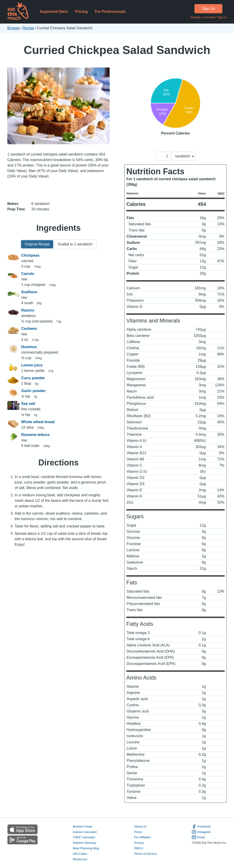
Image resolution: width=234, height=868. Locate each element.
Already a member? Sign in (208, 17)
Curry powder (33, 378)
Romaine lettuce (35, 435)
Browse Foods (83, 826)
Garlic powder (33, 391)
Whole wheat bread (38, 422)
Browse (13, 28)
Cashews (29, 329)
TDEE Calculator (84, 837)
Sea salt (28, 404)
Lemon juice (32, 365)
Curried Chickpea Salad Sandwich (117, 50)
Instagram (201, 832)
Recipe (28, 28)
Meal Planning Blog (86, 848)
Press (138, 832)
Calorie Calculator (85, 832)
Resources (80, 859)
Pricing (81, 12)
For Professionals (110, 12)
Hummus (29, 347)
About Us (140, 826)
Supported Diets (54, 12)
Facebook (201, 827)
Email (198, 837)
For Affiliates (142, 837)
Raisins (28, 310)
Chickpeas (30, 255)
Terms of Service (145, 854)
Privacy (139, 843)
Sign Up (209, 9)
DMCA (139, 848)
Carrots (28, 274)
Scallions (29, 292)
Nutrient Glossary (85, 843)
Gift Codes (80, 854)
